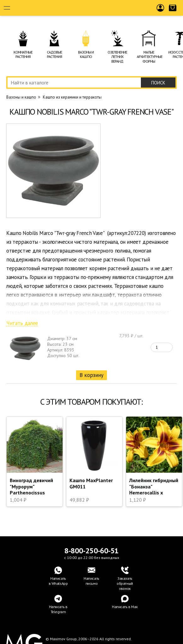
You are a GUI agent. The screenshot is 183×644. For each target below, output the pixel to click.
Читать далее (22, 323)
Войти (161, 13)
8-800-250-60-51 (91, 551)
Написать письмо (91, 581)
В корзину (91, 375)
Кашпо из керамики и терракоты (72, 97)
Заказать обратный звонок (125, 583)
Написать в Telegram (58, 609)
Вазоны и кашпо (21, 97)
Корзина (173, 13)
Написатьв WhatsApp (58, 581)
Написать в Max (125, 607)
